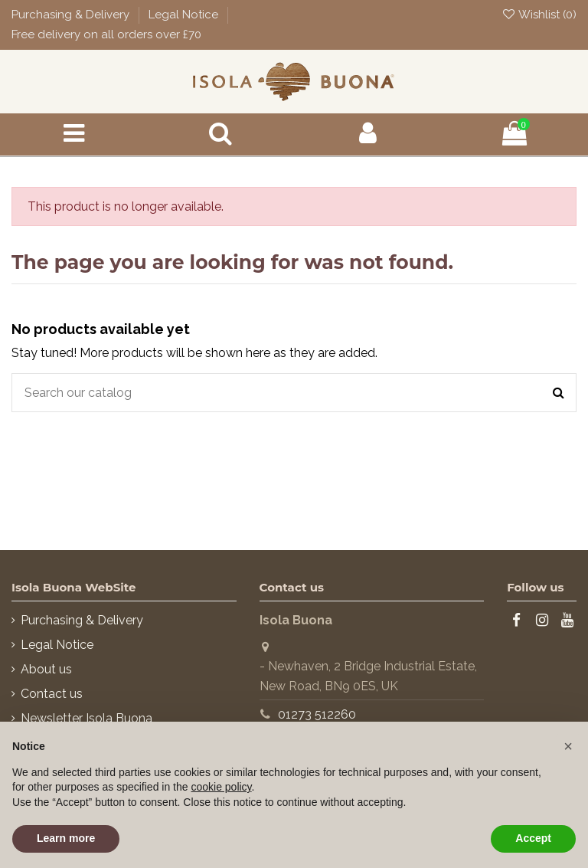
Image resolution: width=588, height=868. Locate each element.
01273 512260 (317, 714)
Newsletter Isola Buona (87, 718)
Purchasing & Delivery (72, 15)
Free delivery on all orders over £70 (106, 34)
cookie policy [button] (221, 787)
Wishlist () (539, 15)
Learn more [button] (66, 838)
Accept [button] (533, 838)
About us (46, 669)
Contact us (52, 694)
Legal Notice (185, 15)
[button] (568, 746)
